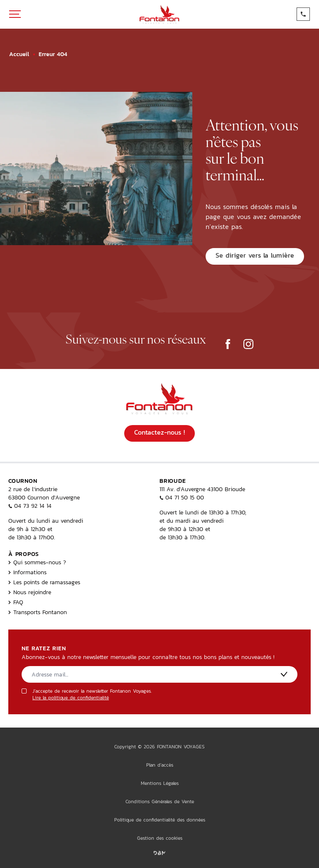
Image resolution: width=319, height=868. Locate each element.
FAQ (16, 602)
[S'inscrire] (284, 674)
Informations (27, 572)
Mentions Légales (160, 783)
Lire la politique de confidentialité (71, 698)
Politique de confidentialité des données (160, 820)
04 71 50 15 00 (182, 497)
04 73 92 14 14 (30, 506)
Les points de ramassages (44, 582)
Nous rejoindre (30, 592)
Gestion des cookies (160, 838)
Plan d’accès (160, 765)
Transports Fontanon (38, 612)
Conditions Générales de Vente (160, 802)
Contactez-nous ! (159, 432)
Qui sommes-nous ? (37, 562)
